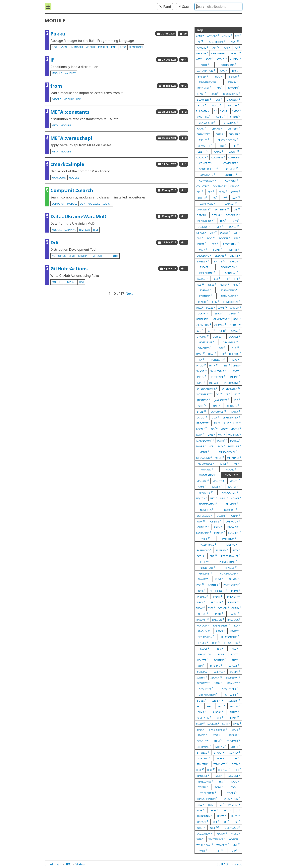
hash (201, 354)
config (232, 169)
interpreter (231, 388)
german (220, 325)
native (234, 487)
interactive (232, 383)
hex (201, 359)
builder (233, 105)
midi (224, 463)
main (200, 435)
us (226, 822)
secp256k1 (233, 677)
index (202, 377)
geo (237, 319)
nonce (236, 498)
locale (201, 429)
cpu (200, 192)
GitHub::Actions (69, 269)
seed (218, 683)
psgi (211, 608)
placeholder (229, 573)
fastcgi (202, 279)
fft (237, 279)
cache (225, 111)
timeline (203, 776)
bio (219, 88)
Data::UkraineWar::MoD (79, 216)
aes (238, 36)
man (211, 435)
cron (223, 192)
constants (207, 175)
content (231, 175)
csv (224, 198)
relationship (230, 637)
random (203, 625)
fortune (206, 296)
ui (238, 810)
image (202, 371)
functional (232, 302)
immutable (218, 371)
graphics (205, 348)
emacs (202, 250)
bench (234, 76)
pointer (214, 585)
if (52, 60)
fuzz (200, 307)
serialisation (208, 695)
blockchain (232, 94)
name (202, 487)
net (214, 498)
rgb (235, 648)
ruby (236, 660)
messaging (204, 458)
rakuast (202, 620)
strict (235, 747)
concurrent (208, 169)
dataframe (207, 203)
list (227, 423)
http (214, 365)
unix (235, 816)
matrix (235, 440)
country (203, 186)
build (217, 105)
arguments (219, 53)
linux (217, 423)
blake (201, 94)
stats (218, 735)
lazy (215, 417)
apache (202, 47)
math (222, 440)
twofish (234, 804)
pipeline (205, 573)
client (203, 151)
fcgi (216, 279)
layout (202, 417)
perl (204, 562)
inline (235, 377)
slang (234, 718)
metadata (234, 458)
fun (216, 302)
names (217, 487)
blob (214, 94)
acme (200, 36)
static (202, 735)
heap (212, 354)
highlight (217, 359)
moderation (208, 475)
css (214, 198)
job (237, 400)
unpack (203, 822)
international (207, 388)
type (201, 810)
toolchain (208, 793)
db (237, 209)
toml (219, 787)
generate (84, 256)
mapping (234, 435)
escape (205, 267)
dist (54, 47)
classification (228, 140)
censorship (207, 123)
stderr (234, 735)
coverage (220, 186)
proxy (201, 608)
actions (213, 36)
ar (237, 47)
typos (227, 810)
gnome (203, 336)
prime (236, 591)
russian (216, 666)
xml (237, 845)
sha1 (221, 706)
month (235, 481)
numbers (207, 510)
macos (236, 429)
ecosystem (231, 244)
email (217, 250)
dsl (237, 238)
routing (220, 660)
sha (210, 706)
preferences (218, 591)
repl (216, 643)
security (203, 683)
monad (202, 481)
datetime (222, 209)
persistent (207, 568)
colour (202, 157)
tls (222, 781)
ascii (209, 59)
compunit (58, 204)
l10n (201, 411)
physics (231, 568)
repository (136, 47)
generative (222, 319)
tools (232, 793)
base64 (203, 76)
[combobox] (218, 7)
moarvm (207, 469)
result (204, 648)
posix (201, 591)
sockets (213, 724)
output (203, 527)
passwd (232, 544)
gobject (219, 336)
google (234, 336)
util (116, 256)
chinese (234, 134)
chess (220, 134)
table (221, 758)
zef (220, 851)
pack (218, 527)
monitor (219, 481)
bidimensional (209, 82)
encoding (204, 255)
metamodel (206, 463)
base (236, 71)
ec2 (215, 244)
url (216, 822)
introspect (204, 394)
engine (235, 255)
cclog (235, 117)
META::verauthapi (71, 138)
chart (202, 128)
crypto (202, 198)
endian (220, 255)
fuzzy (210, 307)
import (56, 99)
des (223, 221)
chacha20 (231, 123)
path (236, 550)
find (237, 284)
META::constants (70, 112)
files (212, 284)
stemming (204, 747)
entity (220, 261)
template (85, 230)
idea (237, 365)
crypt (236, 192)
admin (227, 36)
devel (72, 256)
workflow (205, 845)
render (202, 643)
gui (235, 348)
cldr (222, 146)
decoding (233, 215)
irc (237, 394)
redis (220, 631)
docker (225, 238)
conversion (208, 180)
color (234, 151)
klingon (233, 406)
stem (218, 741)
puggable (94, 204)
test (96, 230)
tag (236, 758)
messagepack (228, 452)
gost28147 (207, 342)
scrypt (202, 677)
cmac (218, 151)
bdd (219, 76)
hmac (235, 359)
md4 (222, 446)
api (216, 47)
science (219, 672)
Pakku (58, 34)
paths (201, 556)
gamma (235, 307)
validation (204, 833)
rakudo (218, 620)
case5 (220, 117)
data (236, 198)
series (202, 700)
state (236, 729)
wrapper (223, 845)
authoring (59, 256)
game (223, 307)
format (205, 290)
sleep (200, 724)
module (91, 47)
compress (207, 163)
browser (233, 99)
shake (234, 712)
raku (114, 47)
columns (218, 157)
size (220, 718)
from (56, 86)
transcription (207, 799)
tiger (237, 770)
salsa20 (233, 666)
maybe (201, 446)
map (221, 435)
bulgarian (203, 111)
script (235, 672)
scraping (70, 230)
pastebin (222, 550)
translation (231, 799)
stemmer (233, 741)
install (64, 47)
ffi (227, 279)
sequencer (230, 689)
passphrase (208, 544)
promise (217, 602)
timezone (233, 776)
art (199, 59)
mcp (212, 446)
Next (129, 294)
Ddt (55, 242)
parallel (234, 533)
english (203, 261)
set (200, 706)
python (223, 608)
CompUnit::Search (72, 190)
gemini (234, 313)
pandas (220, 533)
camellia (204, 117)
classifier (205, 146)
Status (80, 864)
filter (224, 284)
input (201, 383)
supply (234, 752)
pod (200, 585)
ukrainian (204, 816)
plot (219, 579)
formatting (229, 290)
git (211, 331)
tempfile (203, 764)
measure (235, 446)
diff (213, 232)
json (202, 406)
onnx (236, 515)
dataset (231, 203)
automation (206, 71)
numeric (230, 510)
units (221, 816)
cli (236, 146)
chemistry (204, 134)
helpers (235, 354)
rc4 (237, 625)
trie (211, 804)
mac (224, 429)
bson (202, 105)
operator (233, 521)
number (232, 504)
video (236, 833)
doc (211, 238)
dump (202, 244)
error (235, 261)
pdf (213, 556)
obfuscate (204, 515)
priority (233, 596)
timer (218, 776)
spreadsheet (218, 729)
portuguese (232, 585)
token (203, 787)
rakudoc (234, 620)
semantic (233, 683)
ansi (235, 42)
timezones (205, 781)
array (236, 53)
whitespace (217, 839)
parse (205, 539)
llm (237, 423)
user (201, 828)
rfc (220, 648)
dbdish (202, 215)
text (211, 770)
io (219, 394)
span (237, 724)
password (204, 550)
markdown (59, 178)
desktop (204, 227)
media (204, 452)
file (200, 284)
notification (208, 504)
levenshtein (231, 417)
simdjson (204, 718)
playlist (203, 579)
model (231, 469)
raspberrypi (222, 625)
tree (200, 804)
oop (82, 204)
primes (202, 596)
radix (219, 614)
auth (205, 65)
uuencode (232, 828)
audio (235, 59)
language (219, 411)
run (201, 666)
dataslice (204, 209)
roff (222, 654)
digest (225, 232)
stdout (203, 741)
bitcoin (234, 88)
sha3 (202, 712)
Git (59, 864)
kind (216, 406)
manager (77, 47)
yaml (203, 851)
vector (222, 833)
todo (235, 781)
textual (224, 770)
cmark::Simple (67, 164)
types (214, 810)
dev (220, 227)
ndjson (202, 498)
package (103, 47)
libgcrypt (203, 423)
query (236, 608)
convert (231, 180)
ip (228, 394)
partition (229, 539)
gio (200, 331)
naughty (70, 73)
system (204, 758)
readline (204, 631)
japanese (203, 400)
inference (218, 377)
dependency (206, 221)
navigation (230, 492)
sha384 (218, 712)
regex (235, 631)
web (201, 839)
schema (203, 672)
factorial (231, 273)
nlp (224, 498)
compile (234, 157)
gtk (222, 348)
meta (55, 125)
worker (234, 839)
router (203, 660)
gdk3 (219, 313)
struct (219, 752)
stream (221, 747)
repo (123, 47)
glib (223, 331)
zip (235, 851)
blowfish (204, 99)
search (107, 204)
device (201, 232)
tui (221, 804)
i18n (226, 365)
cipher (204, 140)
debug (217, 215)
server (234, 700)
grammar (230, 342)
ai (200, 42)
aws (223, 71)
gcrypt (203, 313)
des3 (236, 221)
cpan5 (235, 186)
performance (231, 556)
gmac (236, 331)
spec (201, 729)
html (201, 365)
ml (237, 463)
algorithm (217, 42)
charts (217, 128)
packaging (204, 533)
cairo (236, 111)
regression (206, 637)
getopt (235, 325)
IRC (69, 864)
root (235, 654)
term (236, 764)
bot (219, 99)
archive (202, 53)
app (227, 47)
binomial (204, 88)
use (78, 99)
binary (233, 82)
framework (229, 296)
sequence (206, 689)
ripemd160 (205, 654)
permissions (228, 562)
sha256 (235, 706)
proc (201, 602)
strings (203, 752)
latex (236, 411)
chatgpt (233, 128)
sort (226, 724)
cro (211, 192)
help (223, 354)
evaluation (229, 267)
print (217, 596)
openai (216, 521)
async (222, 59)
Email (49, 864)
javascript (222, 400)
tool (235, 787)
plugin (234, 579)
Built (229, 864)
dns (200, 238)
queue (203, 614)
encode (234, 250)
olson (222, 515)
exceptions (207, 273)
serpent (217, 700)
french (202, 302)
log (214, 429)
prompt (234, 602)
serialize (232, 695)
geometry (203, 325)
